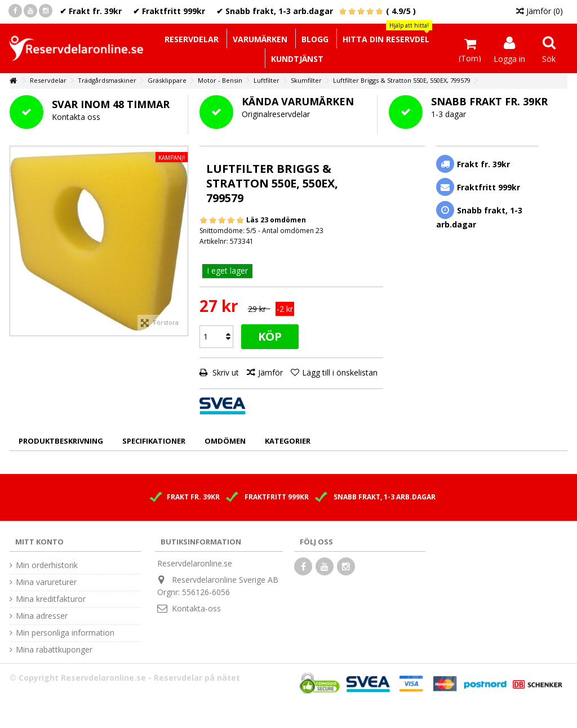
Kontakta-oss (196, 608)
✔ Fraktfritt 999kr (169, 11)
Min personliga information (65, 633)
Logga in (509, 58)
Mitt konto (39, 542)
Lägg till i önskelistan (340, 372)
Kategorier (288, 441)
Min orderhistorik (47, 565)
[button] (386, 39)
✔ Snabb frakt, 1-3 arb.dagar (275, 11)
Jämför (270, 372)
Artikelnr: (214, 241)
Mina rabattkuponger (54, 650)
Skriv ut (225, 372)
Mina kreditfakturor (51, 599)
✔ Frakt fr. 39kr (91, 11)
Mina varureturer (46, 582)
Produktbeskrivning (61, 441)
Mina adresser (42, 616)
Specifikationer (154, 441)
